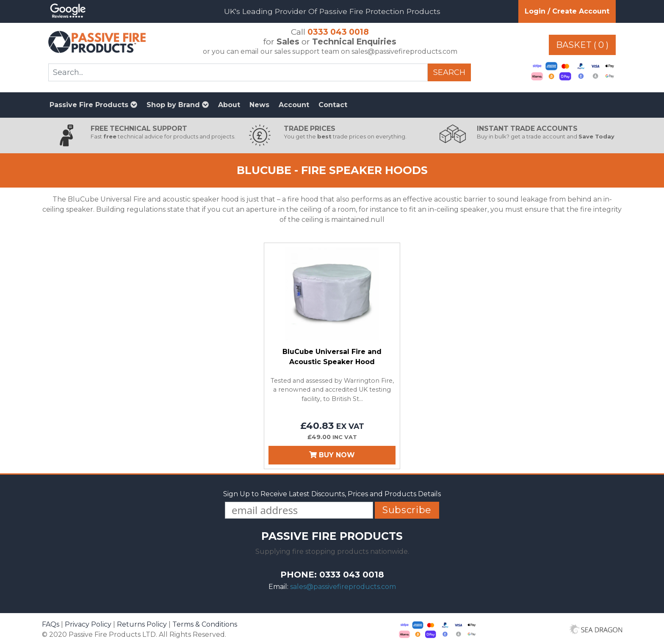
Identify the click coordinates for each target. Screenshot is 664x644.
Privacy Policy (88, 624)
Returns (142, 624)
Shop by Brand (178, 105)
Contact (333, 105)
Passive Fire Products (93, 105)
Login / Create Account (567, 11)
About (229, 105)
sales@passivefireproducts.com (343, 587)
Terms (205, 624)
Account (294, 105)
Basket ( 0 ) (582, 45)
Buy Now (332, 455)
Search (449, 72)
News (259, 105)
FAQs (51, 624)
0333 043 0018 (338, 32)
